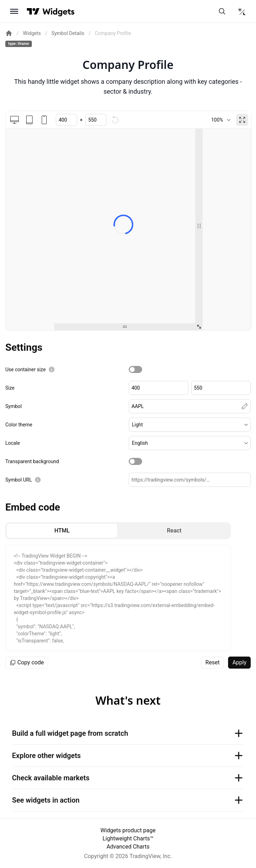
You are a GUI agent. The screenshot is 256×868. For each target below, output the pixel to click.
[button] (190, 425)
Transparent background (32, 461)
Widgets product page (128, 830)
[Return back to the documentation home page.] (9, 33)
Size (10, 388)
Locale (13, 443)
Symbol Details (68, 33)
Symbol (13, 406)
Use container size (25, 369)
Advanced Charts (128, 847)
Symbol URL (19, 480)
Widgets (32, 33)
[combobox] (221, 120)
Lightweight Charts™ (128, 838)
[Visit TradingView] (33, 11)
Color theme (19, 425)
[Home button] (59, 11)
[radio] (62, 531)
